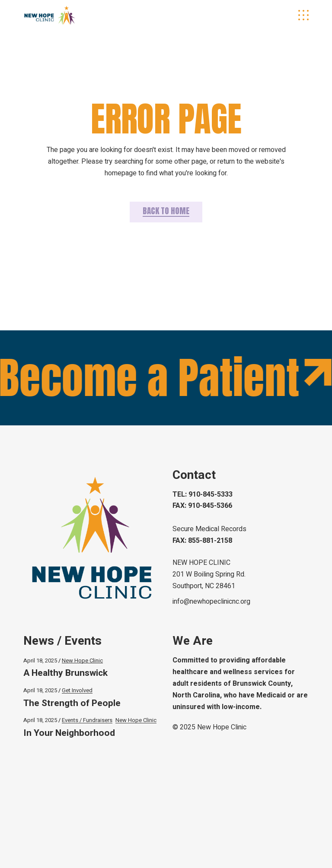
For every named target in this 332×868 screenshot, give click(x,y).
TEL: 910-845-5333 (203, 494)
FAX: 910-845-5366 (202, 506)
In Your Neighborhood (69, 733)
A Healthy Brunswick (67, 673)
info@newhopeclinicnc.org (211, 602)
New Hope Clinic (82, 661)
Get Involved (77, 690)
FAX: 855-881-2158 (202, 541)
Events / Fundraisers (87, 720)
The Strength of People (72, 703)
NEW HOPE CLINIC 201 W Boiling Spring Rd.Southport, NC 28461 (209, 574)
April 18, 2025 (40, 661)
